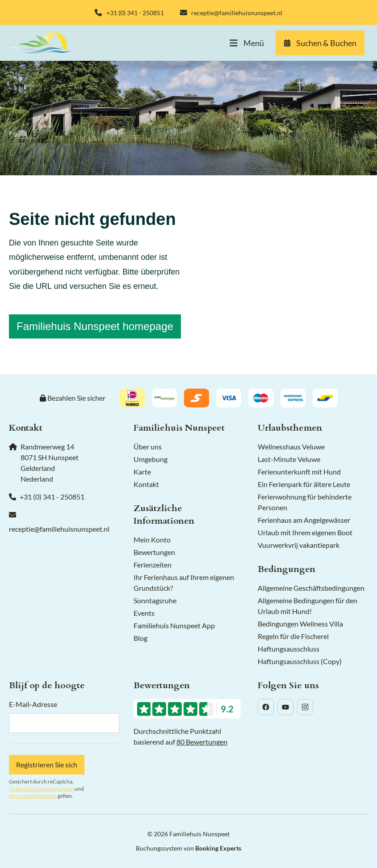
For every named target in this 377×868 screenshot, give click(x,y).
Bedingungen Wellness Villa (300, 624)
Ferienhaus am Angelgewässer (304, 520)
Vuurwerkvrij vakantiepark (299, 545)
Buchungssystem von (188, 848)
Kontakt (146, 484)
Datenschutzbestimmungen (41, 789)
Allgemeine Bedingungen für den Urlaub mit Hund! (308, 606)
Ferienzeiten (153, 565)
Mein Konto (152, 540)
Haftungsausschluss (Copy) (300, 661)
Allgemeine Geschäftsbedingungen (311, 588)
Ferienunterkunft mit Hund (299, 472)
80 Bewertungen (202, 742)
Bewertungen (154, 552)
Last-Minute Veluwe (289, 459)
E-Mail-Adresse (33, 704)
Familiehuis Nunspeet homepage (95, 326)
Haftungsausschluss (289, 649)
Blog (140, 638)
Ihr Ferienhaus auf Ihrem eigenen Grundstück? (184, 582)
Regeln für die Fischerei (293, 636)
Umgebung (151, 459)
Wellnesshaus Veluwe (291, 447)
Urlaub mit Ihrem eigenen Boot (305, 532)
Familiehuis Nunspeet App (174, 625)
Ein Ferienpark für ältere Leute (304, 484)
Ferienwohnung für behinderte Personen (305, 502)
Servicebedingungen (33, 796)
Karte (142, 472)
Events (144, 613)
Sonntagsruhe (155, 600)
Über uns (148, 447)
